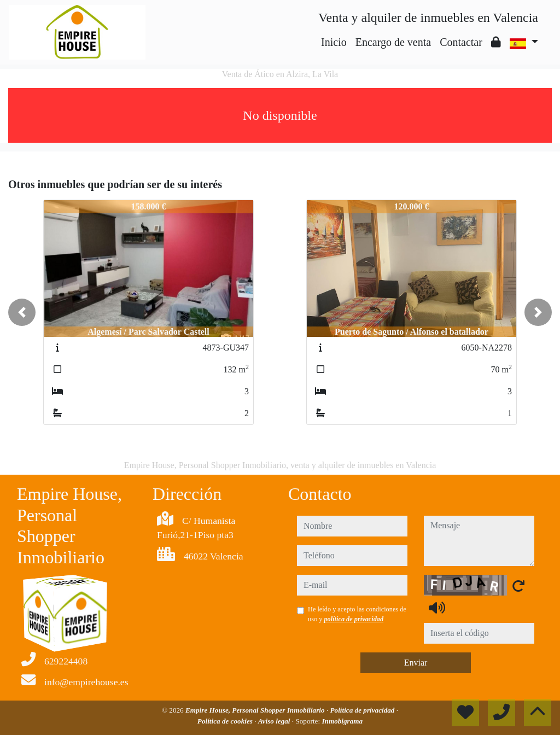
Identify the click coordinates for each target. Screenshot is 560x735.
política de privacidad (354, 619)
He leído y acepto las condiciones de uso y (357, 614)
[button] (22, 312)
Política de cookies (226, 721)
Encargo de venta (393, 42)
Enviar (416, 663)
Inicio (334, 42)
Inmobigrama (342, 721)
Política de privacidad (363, 710)
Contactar (461, 42)
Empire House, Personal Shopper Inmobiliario (256, 710)
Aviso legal (275, 721)
